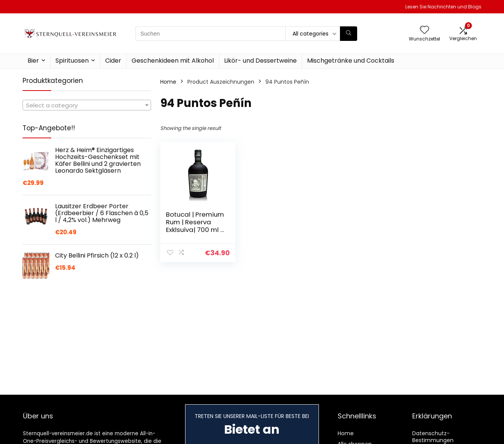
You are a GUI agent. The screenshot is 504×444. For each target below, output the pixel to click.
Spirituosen (72, 61)
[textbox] (87, 105)
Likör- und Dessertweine (260, 61)
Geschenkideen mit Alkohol (173, 61)
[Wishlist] (424, 30)
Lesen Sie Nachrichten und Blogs (443, 7)
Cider (113, 61)
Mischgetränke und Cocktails (351, 61)
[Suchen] (349, 34)
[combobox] (87, 105)
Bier (33, 61)
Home (168, 82)
